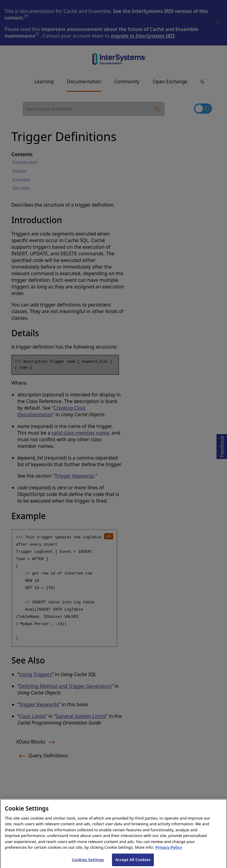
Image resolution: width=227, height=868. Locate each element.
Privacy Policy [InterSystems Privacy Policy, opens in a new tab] (169, 851)
